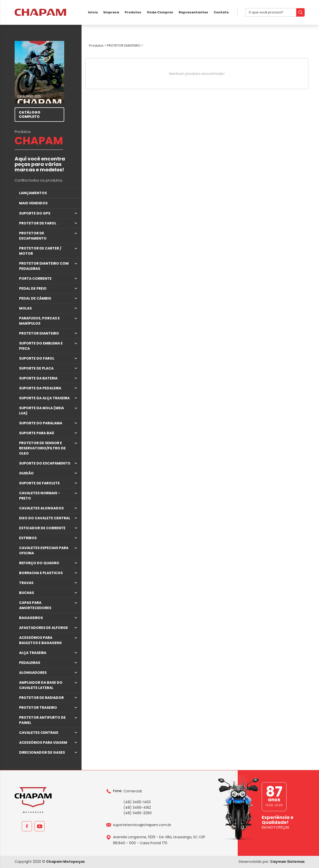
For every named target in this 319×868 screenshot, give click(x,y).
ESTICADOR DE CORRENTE (42, 528)
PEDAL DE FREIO (33, 288)
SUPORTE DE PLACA (36, 368)
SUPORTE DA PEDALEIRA (40, 388)
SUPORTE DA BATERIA (38, 378)
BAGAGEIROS (31, 618)
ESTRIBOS (28, 538)
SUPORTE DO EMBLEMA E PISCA (41, 346)
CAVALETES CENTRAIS (39, 733)
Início (93, 12)
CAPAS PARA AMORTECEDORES (35, 605)
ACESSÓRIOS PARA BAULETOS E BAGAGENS (40, 640)
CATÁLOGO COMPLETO (30, 114)
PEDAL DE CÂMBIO (35, 298)
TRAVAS (26, 583)
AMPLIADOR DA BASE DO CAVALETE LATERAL (41, 685)
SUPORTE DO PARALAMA (41, 423)
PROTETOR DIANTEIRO (39, 333)
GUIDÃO (26, 473)
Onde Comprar (160, 12)
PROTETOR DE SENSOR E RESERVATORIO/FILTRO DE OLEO (42, 448)
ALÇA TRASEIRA (33, 653)
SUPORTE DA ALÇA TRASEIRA (44, 398)
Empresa (111, 12)
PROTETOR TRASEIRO (38, 708)
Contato (221, 12)
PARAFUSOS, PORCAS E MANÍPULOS (39, 321)
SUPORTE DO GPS (35, 213)
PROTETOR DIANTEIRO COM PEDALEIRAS (44, 266)
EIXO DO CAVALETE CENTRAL (45, 518)
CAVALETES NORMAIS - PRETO (40, 496)
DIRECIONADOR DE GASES (42, 752)
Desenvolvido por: (272, 862)
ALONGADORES (33, 673)
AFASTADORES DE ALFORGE (43, 628)
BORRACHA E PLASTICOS (41, 573)
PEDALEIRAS (30, 663)
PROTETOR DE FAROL (38, 223)
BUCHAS (27, 593)
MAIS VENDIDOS (33, 203)
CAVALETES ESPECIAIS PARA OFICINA (44, 550)
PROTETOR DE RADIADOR (41, 698)
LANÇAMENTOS (33, 193)
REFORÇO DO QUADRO (39, 563)
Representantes (193, 12)
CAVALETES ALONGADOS (41, 508)
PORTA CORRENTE (35, 279)
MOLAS (25, 308)
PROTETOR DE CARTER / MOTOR (40, 251)
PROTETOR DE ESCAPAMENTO (33, 236)
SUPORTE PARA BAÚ (37, 433)
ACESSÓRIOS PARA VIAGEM (43, 743)
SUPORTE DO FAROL (37, 358)
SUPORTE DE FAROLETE (39, 483)
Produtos (133, 12)
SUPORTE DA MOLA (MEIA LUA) (42, 411)
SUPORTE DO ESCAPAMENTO (45, 463)
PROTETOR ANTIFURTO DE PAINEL (42, 720)
